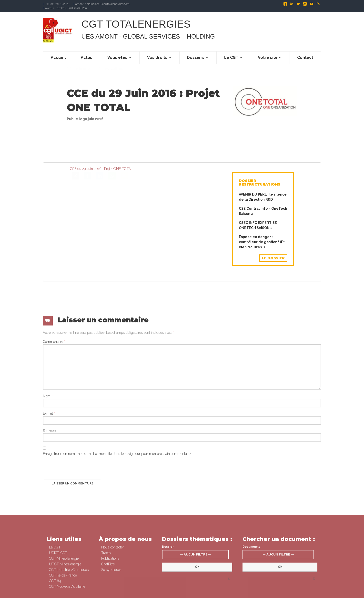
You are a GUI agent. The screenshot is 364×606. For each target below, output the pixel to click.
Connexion (181, 602)
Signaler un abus (243, 602)
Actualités (113, 74)
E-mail (49, 501)
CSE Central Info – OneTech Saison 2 (263, 211)
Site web (49, 518)
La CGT (231, 57)
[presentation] (80, 557)
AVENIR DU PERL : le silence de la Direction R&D (263, 197)
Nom (48, 483)
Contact (305, 57)
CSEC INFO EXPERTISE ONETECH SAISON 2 (258, 225)
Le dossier (273, 258)
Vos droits (157, 57)
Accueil (58, 57)
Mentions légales (219, 602)
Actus (86, 57)
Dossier (168, 593)
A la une (82, 74)
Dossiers (196, 57)
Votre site (268, 57)
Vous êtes (117, 57)
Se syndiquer (198, 602)
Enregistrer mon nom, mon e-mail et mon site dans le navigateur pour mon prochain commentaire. (117, 541)
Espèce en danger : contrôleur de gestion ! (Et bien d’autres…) (262, 242)
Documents (251, 593)
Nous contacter (113, 593)
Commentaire (54, 429)
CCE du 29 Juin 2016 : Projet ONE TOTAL (101, 169)
